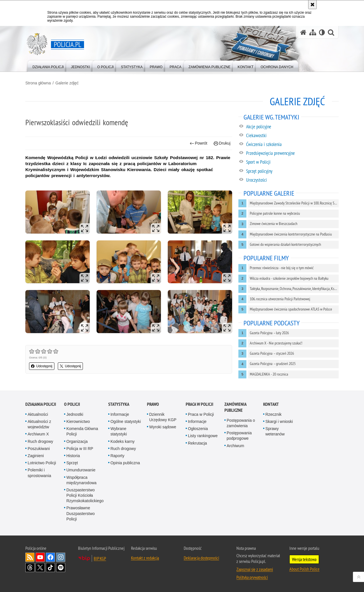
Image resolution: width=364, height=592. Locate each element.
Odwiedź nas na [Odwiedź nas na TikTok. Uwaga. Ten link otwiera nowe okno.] (50, 567)
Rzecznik (274, 414)
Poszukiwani (39, 449)
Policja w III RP (80, 449)
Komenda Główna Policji (82, 431)
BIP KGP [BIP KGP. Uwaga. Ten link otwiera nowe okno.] (100, 558)
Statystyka (119, 404)
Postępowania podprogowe (239, 436)
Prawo (153, 404)
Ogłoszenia (198, 429)
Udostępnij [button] (42, 366)
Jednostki (75, 414)
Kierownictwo (78, 421)
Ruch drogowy (40, 441)
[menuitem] (48, 66)
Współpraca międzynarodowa (81, 480)
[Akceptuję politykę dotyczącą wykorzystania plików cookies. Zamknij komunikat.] (312, 5)
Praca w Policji (200, 404)
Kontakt (271, 404)
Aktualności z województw (39, 424)
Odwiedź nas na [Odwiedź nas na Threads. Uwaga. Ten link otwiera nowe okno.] (30, 567)
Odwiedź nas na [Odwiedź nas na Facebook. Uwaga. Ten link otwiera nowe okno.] (50, 557)
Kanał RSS (30, 557)
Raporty (117, 456)
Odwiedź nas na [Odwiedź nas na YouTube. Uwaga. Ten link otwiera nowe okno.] (40, 557)
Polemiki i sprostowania (39, 473)
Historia (73, 456)
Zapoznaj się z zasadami (255, 569)
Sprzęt (72, 463)
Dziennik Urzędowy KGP (163, 417)
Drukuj (222, 143)
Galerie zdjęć (67, 83)
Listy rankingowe (203, 436)
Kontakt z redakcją (145, 558)
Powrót (199, 143)
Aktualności (38, 414)
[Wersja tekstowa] (322, 32)
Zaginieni (36, 456)
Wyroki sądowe (163, 427)
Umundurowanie (81, 470)
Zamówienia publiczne (235, 407)
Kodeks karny (123, 441)
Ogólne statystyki (126, 421)
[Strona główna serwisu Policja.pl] (303, 32)
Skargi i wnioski (279, 421)
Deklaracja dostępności (201, 558)
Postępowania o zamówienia (241, 423)
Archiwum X (38, 434)
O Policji (72, 404)
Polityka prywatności (252, 577)
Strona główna (38, 83)
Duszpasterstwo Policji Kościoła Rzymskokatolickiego (85, 495)
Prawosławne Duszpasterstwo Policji (81, 513)
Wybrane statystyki (119, 431)
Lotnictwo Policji (42, 463)
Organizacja (77, 441)
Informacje (120, 414)
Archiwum (235, 446)
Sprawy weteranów (275, 431)
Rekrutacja (198, 443)
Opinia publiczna (125, 463)
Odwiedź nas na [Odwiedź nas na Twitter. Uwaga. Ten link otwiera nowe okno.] (40, 567)
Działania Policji (41, 404)
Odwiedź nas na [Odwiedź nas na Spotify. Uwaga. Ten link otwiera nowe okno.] (61, 567)
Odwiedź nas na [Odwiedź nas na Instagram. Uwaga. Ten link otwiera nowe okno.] (61, 557)
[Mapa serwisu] (313, 32)
